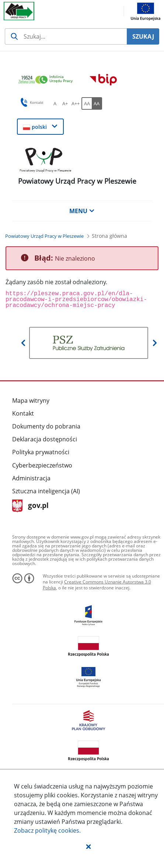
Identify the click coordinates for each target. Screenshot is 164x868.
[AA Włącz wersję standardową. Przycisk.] (87, 103)
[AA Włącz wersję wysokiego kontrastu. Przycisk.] (97, 103)
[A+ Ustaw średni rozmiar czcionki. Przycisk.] (65, 103)
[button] (88, 846)
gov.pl (30, 506)
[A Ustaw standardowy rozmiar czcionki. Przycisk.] (55, 103)
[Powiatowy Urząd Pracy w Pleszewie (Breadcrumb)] (44, 236)
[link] (48, 80)
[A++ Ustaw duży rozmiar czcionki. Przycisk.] (76, 103)
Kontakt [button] (31, 102)
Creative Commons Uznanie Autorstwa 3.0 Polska (97, 585)
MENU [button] (82, 211)
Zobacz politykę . (47, 830)
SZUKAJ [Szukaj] (143, 36)
